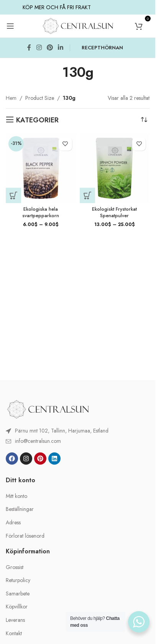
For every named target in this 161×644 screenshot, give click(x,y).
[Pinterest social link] (50, 48)
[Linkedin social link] (61, 48)
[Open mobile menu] (10, 26)
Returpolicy (18, 580)
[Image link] (48, 409)
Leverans (15, 620)
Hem (11, 98)
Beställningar (20, 509)
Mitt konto (16, 496)
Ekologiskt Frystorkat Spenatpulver (114, 213)
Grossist (15, 567)
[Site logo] (78, 25)
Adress (13, 523)
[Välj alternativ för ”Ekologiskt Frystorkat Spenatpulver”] (87, 195)
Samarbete (18, 594)
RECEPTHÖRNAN (102, 48)
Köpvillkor (17, 607)
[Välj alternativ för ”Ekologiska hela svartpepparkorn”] (13, 195)
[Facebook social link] (29, 48)
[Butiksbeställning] (144, 120)
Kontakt (14, 633)
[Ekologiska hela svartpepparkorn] (41, 168)
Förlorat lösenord (25, 536)
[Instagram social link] (39, 48)
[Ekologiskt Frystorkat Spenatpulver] (115, 168)
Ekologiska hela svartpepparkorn (41, 213)
